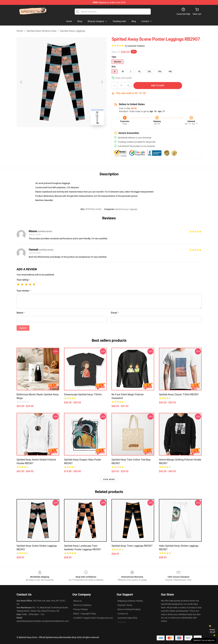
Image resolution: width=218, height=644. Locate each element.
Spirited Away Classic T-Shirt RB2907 (179, 394)
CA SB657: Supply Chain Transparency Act (93, 618)
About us (77, 601)
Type (114, 57)
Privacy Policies (80, 609)
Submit (23, 328)
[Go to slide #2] (70, 134)
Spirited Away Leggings (73, 31)
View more (109, 479)
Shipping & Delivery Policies (130, 601)
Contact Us (123, 614)
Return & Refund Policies (129, 609)
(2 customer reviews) (135, 46)
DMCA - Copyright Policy (85, 614)
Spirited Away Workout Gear (41, 31)
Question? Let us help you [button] (204, 640)
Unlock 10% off (212, 631)
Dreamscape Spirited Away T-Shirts (83, 394)
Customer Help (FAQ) (127, 618)
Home (20, 31)
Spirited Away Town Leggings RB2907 (132, 546)
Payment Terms (125, 605)
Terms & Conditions (82, 605)
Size (114, 67)
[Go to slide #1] (54, 134)
